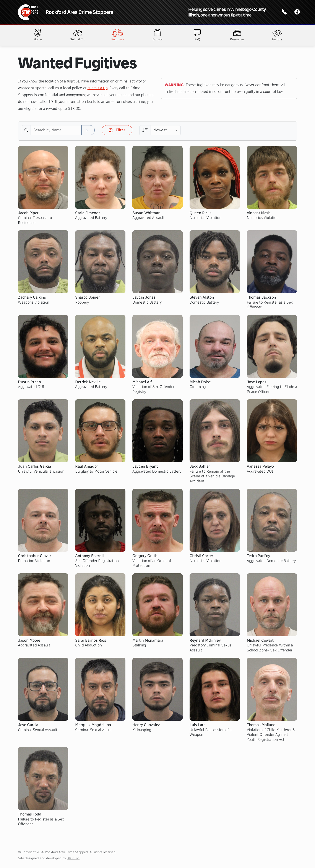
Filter (117, 130)
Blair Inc (73, 858)
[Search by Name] (56, 130)
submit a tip (98, 88)
